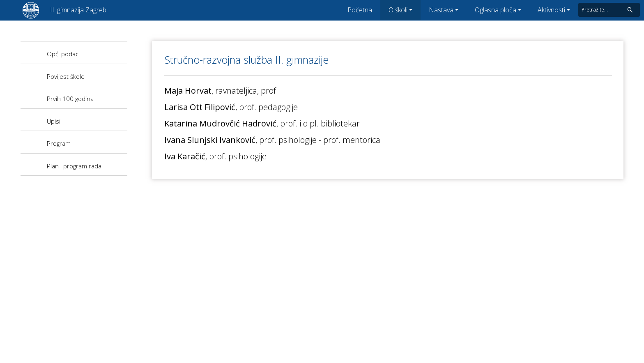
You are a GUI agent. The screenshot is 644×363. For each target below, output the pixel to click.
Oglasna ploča (496, 10)
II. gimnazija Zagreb (78, 10)
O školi (398, 10)
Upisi (54, 121)
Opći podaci (63, 54)
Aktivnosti (551, 10)
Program (59, 143)
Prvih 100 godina (70, 99)
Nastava (441, 10)
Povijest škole (66, 76)
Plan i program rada (74, 166)
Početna (360, 10)
